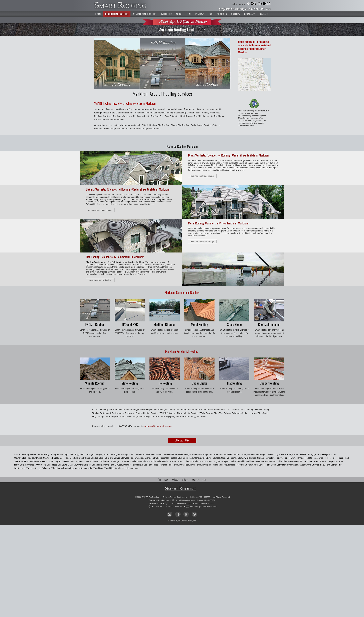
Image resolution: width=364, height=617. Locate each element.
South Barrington (278, 465)
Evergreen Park (151, 458)
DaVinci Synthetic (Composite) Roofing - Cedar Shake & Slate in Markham (128, 189)
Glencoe (216, 458)
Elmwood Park (127, 458)
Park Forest (173, 465)
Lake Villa (152, 461)
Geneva (198, 458)
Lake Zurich (162, 461)
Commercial (144, 14)
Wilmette (79, 468)
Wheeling (56, 468)
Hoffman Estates (32, 461)
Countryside (37, 458)
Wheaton (46, 468)
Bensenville (169, 454)
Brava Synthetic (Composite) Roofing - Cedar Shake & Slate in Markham (229, 155)
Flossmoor (164, 458)
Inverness (80, 461)
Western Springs (34, 468)
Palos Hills (136, 465)
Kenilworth (104, 461)
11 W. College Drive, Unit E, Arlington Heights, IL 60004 (192, 503)
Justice (95, 461)
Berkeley (179, 454)
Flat (189, 14)
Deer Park (64, 458)
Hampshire (270, 458)
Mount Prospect (321, 461)
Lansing (172, 461)
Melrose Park (271, 461)
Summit (315, 465)
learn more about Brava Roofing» (202, 176)
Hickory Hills (330, 458)
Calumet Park (285, 454)
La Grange (115, 461)
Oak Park (72, 465)
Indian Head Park (67, 461)
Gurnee (260, 458)
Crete (56, 458)
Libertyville (189, 461)
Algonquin (68, 454)
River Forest (196, 465)
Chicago (310, 454)
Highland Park (343, 458)
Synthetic (166, 14)
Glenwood (251, 458)
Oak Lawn (62, 465)
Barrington (115, 454)
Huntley (55, 461)
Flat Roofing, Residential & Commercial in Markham (115, 257)
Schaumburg (252, 465)
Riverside (207, 465)
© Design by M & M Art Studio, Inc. (182, 521)
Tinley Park (325, 465)
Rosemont (241, 465)
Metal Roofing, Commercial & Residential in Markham (218, 223)
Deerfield (74, 458)
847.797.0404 (261, 4)
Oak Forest (52, 465)
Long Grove (218, 461)
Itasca (88, 461)
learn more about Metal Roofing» (202, 241)
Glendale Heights (229, 458)
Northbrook (30, 465)
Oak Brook (41, 465)
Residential (117, 14)
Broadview (218, 454)
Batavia (146, 454)
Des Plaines (84, 458)
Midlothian (282, 461)
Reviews (200, 14)
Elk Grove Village (112, 458)
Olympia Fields (84, 465)
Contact (264, 14)
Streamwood (293, 465)
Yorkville (125, 468)
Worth (118, 468)
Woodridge (109, 468)
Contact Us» (182, 440)
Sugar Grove (305, 465)
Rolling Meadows (219, 465)
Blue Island (197, 454)
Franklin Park (187, 458)
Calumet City (272, 454)
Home (98, 14)
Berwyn (187, 454)
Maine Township (238, 461)
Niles (341, 461)
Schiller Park (264, 465)
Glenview (242, 458)
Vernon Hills (336, 465)
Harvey (292, 458)
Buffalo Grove (240, 454)
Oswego (119, 465)
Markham (250, 461)
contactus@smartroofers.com (157, 426)
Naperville (333, 461)
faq (159, 480)
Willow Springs (67, 468)
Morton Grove (306, 461)
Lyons (227, 461)
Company (249, 14)
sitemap (195, 480)
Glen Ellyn (207, 458)
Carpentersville (299, 454)
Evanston (139, 458)
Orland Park (109, 465)
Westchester (20, 468)
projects (175, 480)
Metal (179, 14)
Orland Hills (97, 465)
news (166, 480)
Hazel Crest (318, 458)
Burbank (251, 454)
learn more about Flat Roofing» (100, 280)
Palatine (127, 465)
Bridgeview (208, 454)
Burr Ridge (261, 454)
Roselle (232, 465)
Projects (222, 14)
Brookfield (229, 454)
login (204, 480)
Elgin (101, 458)
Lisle (209, 461)
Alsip (76, 454)
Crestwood (48, 458)
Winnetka (88, 468)
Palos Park (147, 465)
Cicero (334, 454)
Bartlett (139, 454)
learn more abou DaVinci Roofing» (100, 210)
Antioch (83, 454)
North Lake (19, 465)
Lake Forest (126, 461)
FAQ (211, 14)
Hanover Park (282, 458)
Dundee (94, 458)
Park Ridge (184, 465)
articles (185, 480)
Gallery (236, 14)
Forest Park (175, 458)
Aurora (106, 454)
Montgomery (294, 461)
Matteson (260, 461)
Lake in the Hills (139, 461)
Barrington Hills (128, 454)
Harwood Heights (304, 458)
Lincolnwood (201, 461)
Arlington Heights (95, 454)
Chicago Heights (323, 454)
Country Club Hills (22, 458)
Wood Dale (98, 468)
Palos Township (160, 465)
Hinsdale (19, 461)
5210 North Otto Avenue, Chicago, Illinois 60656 (195, 500)
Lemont (180, 461)
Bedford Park (157, 454)
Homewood (45, 461)
